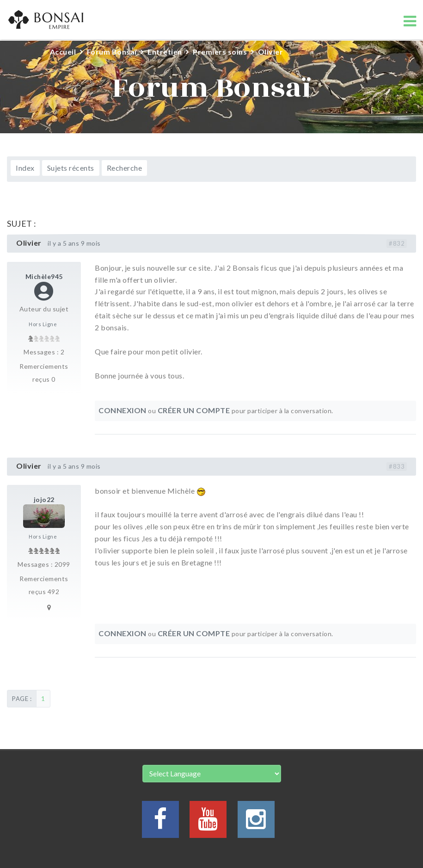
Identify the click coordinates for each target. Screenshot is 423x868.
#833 (397, 466)
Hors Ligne (43, 324)
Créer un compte (194, 410)
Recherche (125, 168)
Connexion (123, 410)
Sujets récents (71, 168)
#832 (397, 243)
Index (25, 168)
